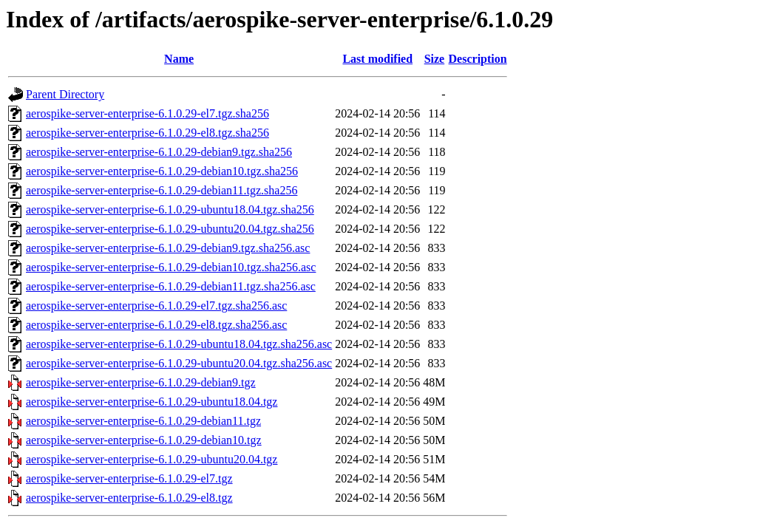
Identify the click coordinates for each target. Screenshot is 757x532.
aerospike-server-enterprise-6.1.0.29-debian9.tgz (141, 382)
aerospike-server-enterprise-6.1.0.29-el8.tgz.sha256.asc (156, 325)
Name (179, 59)
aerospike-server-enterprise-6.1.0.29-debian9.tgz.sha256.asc (168, 248)
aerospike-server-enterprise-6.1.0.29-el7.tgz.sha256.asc (156, 306)
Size (435, 59)
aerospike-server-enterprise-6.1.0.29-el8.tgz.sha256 (147, 133)
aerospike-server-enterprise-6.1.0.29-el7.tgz (129, 478)
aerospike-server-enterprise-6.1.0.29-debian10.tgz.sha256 (162, 171)
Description (478, 59)
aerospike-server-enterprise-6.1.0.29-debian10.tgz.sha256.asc (171, 267)
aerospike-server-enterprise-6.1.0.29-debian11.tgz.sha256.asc (171, 286)
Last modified (377, 59)
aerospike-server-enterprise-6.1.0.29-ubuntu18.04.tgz (152, 402)
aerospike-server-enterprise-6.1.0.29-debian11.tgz (143, 421)
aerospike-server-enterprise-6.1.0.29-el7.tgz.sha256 (147, 113)
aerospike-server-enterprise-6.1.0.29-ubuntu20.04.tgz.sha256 (170, 229)
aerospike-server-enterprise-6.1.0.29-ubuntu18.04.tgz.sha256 (170, 209)
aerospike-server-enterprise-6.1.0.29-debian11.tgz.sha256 (162, 190)
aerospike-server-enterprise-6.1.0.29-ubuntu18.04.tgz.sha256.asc (179, 344)
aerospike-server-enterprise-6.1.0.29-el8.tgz (129, 498)
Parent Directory (65, 94)
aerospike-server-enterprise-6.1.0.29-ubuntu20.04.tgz (152, 459)
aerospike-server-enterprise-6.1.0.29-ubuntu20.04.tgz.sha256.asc (179, 363)
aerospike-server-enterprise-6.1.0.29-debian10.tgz (144, 440)
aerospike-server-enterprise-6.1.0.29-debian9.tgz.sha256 (159, 152)
